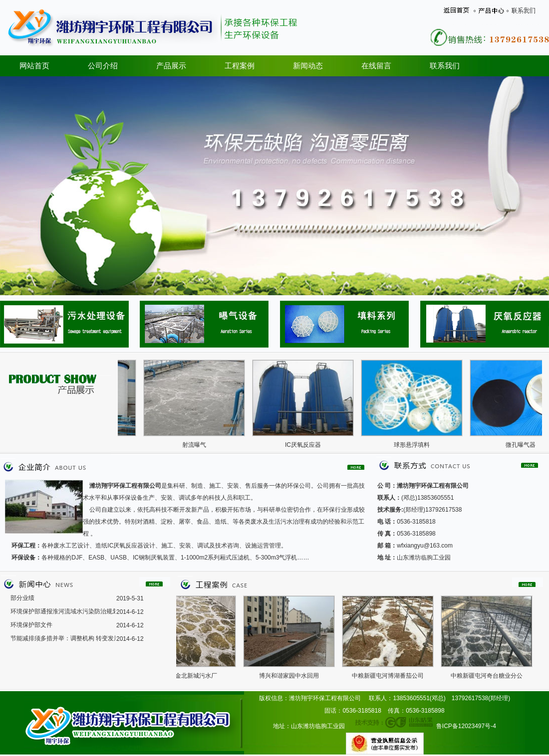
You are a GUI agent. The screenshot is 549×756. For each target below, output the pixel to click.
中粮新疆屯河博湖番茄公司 (391, 676)
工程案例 (240, 66)
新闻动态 (308, 66)
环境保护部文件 (31, 625)
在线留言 (376, 66)
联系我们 (445, 66)
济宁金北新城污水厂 (194, 676)
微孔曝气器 (525, 445)
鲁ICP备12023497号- (464, 726)
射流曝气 (198, 445)
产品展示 (171, 66)
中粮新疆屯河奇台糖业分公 (490, 676)
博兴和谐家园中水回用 (292, 676)
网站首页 (34, 66)
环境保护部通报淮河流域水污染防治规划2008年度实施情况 (63, 611)
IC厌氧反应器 (307, 445)
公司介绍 (103, 66)
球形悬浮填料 (416, 445)
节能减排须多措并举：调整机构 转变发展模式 (63, 638)
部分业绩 (22, 598)
